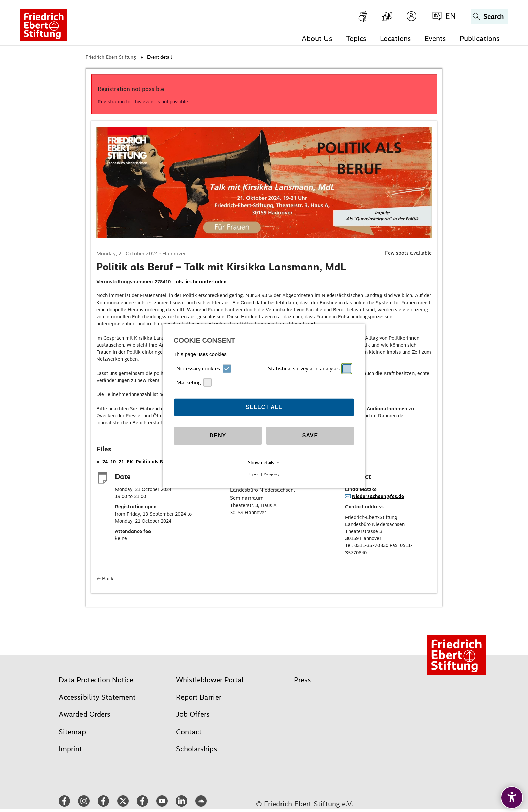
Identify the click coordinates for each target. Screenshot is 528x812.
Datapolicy (272, 474)
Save (310, 436)
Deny (218, 436)
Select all (264, 407)
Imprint (253, 474)
